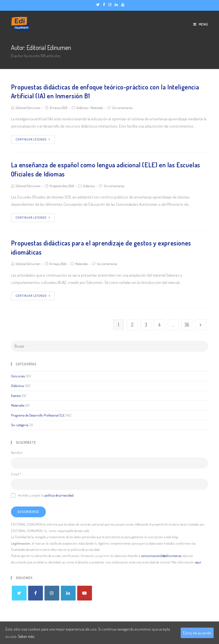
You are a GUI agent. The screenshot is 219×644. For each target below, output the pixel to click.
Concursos (18, 376)
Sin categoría (20, 425)
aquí (198, 562)
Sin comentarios (122, 108)
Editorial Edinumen (28, 108)
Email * (16, 474)
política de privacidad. (59, 495)
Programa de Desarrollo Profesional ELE (38, 415)
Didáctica (82, 108)
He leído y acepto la (42, 495)
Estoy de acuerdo (197, 633)
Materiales (97, 108)
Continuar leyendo (33, 139)
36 (187, 325)
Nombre (17, 453)
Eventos (16, 396)
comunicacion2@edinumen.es (161, 556)
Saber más (26, 636)
